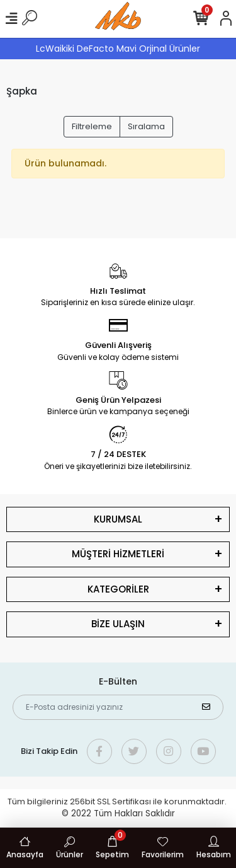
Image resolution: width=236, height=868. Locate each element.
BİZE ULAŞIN (118, 624)
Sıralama (146, 126)
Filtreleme (92, 126)
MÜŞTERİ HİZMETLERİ (118, 554)
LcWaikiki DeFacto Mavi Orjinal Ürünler (118, 49)
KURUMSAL (118, 519)
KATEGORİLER (118, 589)
